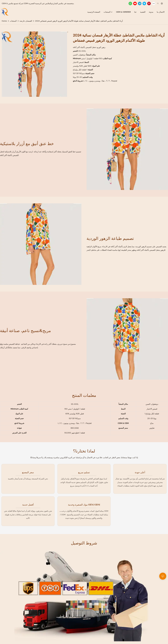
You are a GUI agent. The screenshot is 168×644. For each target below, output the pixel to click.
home (4, 21)
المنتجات (13, 21)
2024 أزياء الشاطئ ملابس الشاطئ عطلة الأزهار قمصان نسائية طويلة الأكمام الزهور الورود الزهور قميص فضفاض (79, 21)
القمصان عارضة (26, 21)
